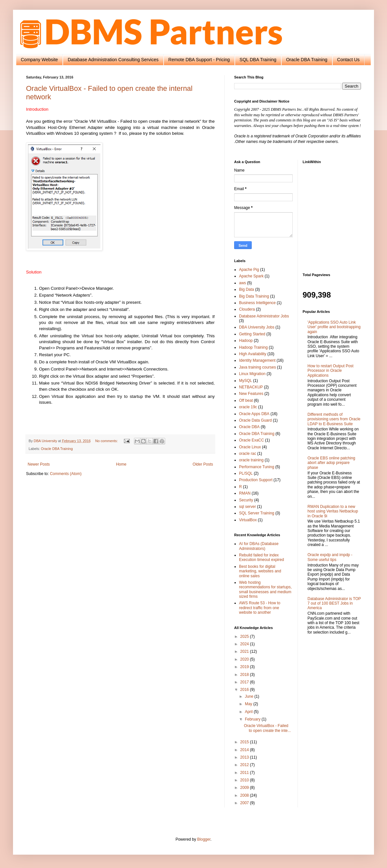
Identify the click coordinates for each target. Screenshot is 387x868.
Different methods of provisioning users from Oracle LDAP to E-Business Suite (334, 419)
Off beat (246, 400)
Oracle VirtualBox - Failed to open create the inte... (267, 728)
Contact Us (348, 60)
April (249, 712)
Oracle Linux (250, 447)
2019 (245, 667)
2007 (245, 803)
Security (246, 500)
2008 (245, 795)
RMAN (245, 493)
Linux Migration (252, 374)
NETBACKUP (251, 387)
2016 (245, 690)
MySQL (246, 381)
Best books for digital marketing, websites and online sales (260, 571)
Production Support (256, 480)
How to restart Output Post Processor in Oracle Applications (331, 371)
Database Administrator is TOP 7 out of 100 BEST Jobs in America (334, 603)
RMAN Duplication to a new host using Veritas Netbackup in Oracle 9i (333, 511)
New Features (251, 394)
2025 (245, 637)
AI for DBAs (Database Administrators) (259, 546)
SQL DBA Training (258, 60)
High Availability (253, 354)
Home (121, 464)
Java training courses (257, 367)
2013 (245, 757)
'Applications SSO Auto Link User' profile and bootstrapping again (334, 327)
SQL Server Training (257, 513)
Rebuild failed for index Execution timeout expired (261, 557)
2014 (245, 750)
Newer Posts (39, 464)
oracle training (251, 460)
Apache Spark (251, 276)
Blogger (204, 839)
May (249, 704)
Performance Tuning (257, 467)
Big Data (247, 289)
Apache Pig (249, 270)
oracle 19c (248, 407)
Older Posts (203, 464)
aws (242, 283)
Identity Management (257, 360)
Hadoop (246, 341)
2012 (245, 765)
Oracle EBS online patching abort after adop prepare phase (332, 463)
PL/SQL (246, 473)
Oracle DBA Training (307, 60)
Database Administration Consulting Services (113, 60)
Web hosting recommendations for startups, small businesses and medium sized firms (265, 589)
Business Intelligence (257, 303)
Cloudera (247, 309)
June (250, 696)
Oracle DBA (249, 427)
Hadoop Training (253, 347)
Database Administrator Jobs (264, 316)
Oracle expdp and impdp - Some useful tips (330, 557)
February (253, 719)
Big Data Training (254, 296)
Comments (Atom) (66, 474)
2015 (245, 742)
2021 (245, 651)
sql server (247, 507)
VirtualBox (248, 520)
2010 (245, 780)
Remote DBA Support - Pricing (199, 60)
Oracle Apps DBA (254, 414)
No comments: (107, 441)
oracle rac (248, 454)
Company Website (39, 60)
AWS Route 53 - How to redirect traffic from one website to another (260, 608)
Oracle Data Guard (255, 420)
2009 (245, 788)
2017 (245, 682)
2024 (245, 644)
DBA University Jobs (257, 327)
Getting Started (252, 334)
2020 (245, 659)
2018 (245, 675)
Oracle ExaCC (252, 440)
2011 (245, 773)
